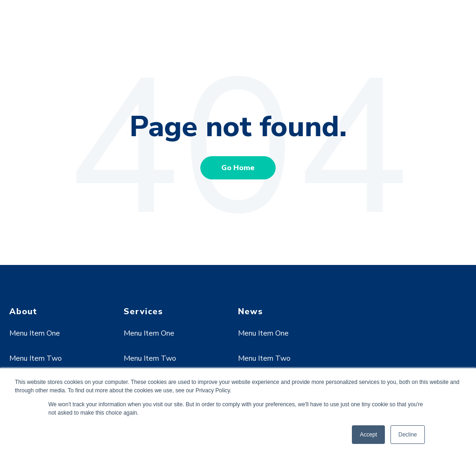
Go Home (238, 168)
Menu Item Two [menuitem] (36, 358)
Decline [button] (408, 435)
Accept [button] (368, 435)
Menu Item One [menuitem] (35, 333)
